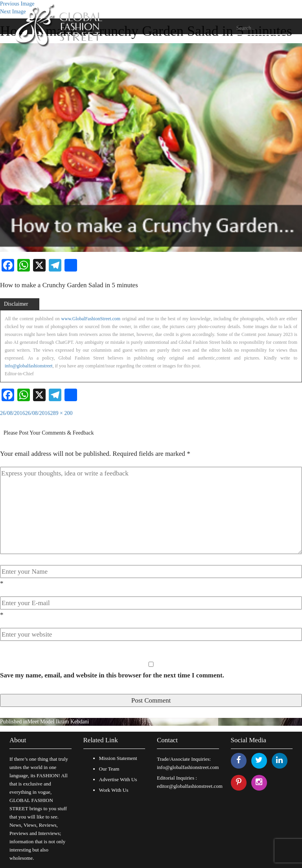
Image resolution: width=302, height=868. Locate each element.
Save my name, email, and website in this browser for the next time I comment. (112, 675)
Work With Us (114, 790)
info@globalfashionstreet (29, 366)
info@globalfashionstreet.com (188, 767)
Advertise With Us (118, 779)
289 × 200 (62, 413)
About (18, 740)
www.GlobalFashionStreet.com (91, 319)
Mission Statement (118, 758)
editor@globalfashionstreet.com (190, 786)
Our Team (109, 769)
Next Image (13, 12)
